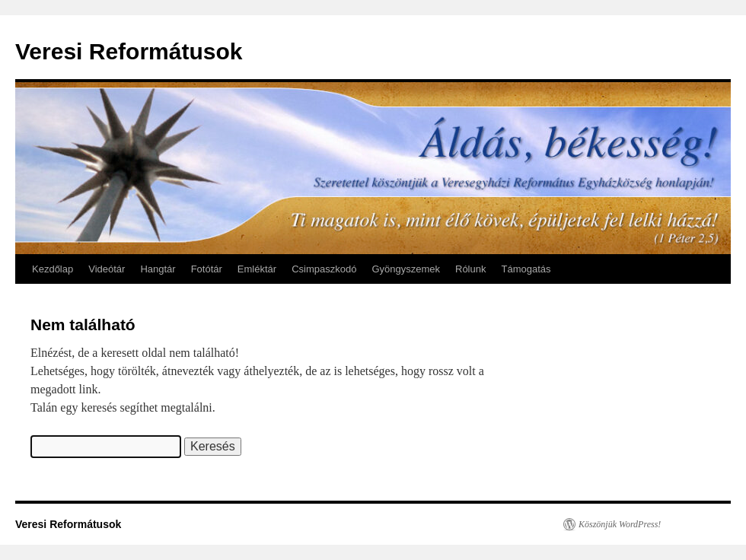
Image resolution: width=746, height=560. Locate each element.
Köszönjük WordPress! (620, 524)
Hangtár (158, 269)
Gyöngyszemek (406, 269)
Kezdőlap (53, 269)
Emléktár (257, 269)
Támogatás (526, 269)
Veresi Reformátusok (129, 51)
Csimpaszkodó (324, 269)
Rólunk (470, 269)
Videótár (107, 269)
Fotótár (207, 269)
